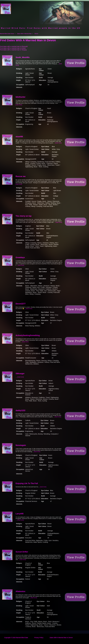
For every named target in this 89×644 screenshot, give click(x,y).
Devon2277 (21, 304)
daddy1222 (20, 410)
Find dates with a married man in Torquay (13, 50)
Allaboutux (20, 591)
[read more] (19, 105)
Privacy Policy (39, 638)
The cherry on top (24, 216)
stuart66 (19, 137)
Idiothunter (21, 97)
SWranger (20, 374)
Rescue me (21, 176)
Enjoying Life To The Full (27, 483)
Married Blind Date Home (7, 34)
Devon (36, 34)
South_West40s (23, 57)
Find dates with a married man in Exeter (13, 48)
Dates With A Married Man (24, 34)
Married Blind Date (22, 638)
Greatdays (20, 257)
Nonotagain (21, 445)
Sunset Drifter (22, 552)
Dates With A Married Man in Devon (61, 638)
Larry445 (20, 514)
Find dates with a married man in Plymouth (14, 46)
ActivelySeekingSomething (28, 335)
